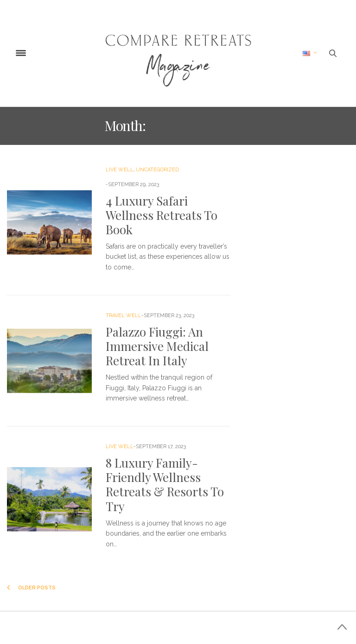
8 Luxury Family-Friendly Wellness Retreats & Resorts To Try (165, 485)
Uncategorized (157, 170)
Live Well (120, 170)
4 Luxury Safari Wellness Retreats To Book (162, 215)
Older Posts (31, 588)
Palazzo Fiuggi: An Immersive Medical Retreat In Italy (157, 346)
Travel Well (124, 316)
